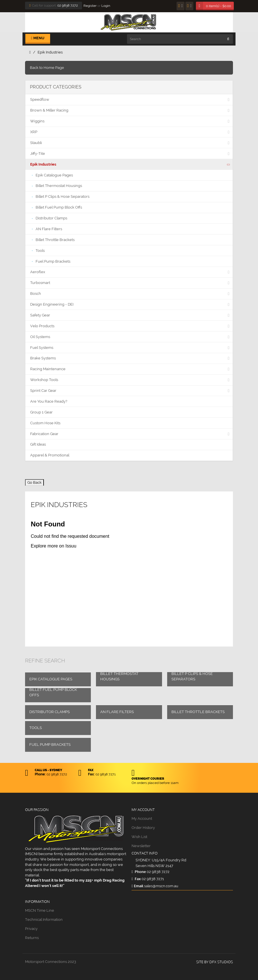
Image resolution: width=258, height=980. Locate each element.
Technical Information (44, 920)
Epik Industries (50, 52)
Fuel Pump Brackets (50, 745)
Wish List (139, 837)
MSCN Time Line (40, 910)
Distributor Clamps (50, 712)
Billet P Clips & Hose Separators (192, 676)
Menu (38, 38)
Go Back (34, 482)
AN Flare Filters (117, 712)
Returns (32, 938)
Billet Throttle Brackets (198, 712)
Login (106, 6)
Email (137, 886)
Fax (136, 879)
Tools (36, 728)
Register (90, 6)
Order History (143, 828)
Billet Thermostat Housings (119, 676)
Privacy (31, 929)
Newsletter (141, 846)
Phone (139, 872)
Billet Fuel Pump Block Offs (53, 692)
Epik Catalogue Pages (51, 679)
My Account (142, 819)
